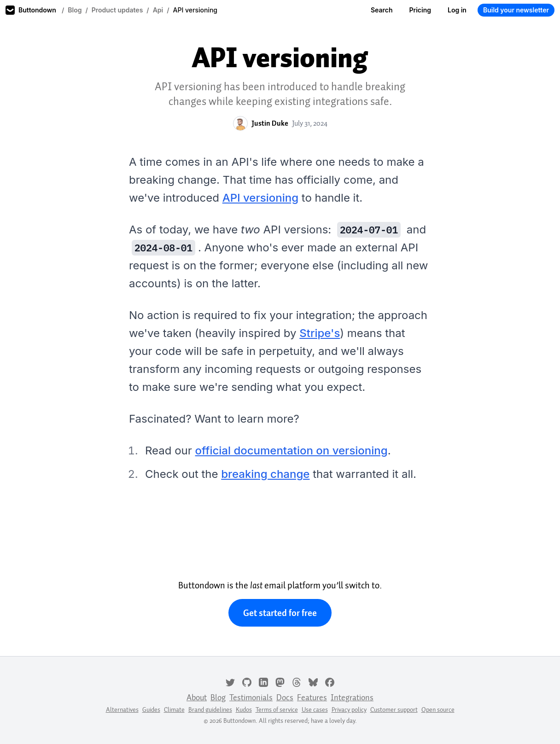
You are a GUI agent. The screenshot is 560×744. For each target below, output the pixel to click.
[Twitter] (230, 681)
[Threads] (297, 681)
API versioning (260, 198)
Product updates (117, 10)
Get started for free (280, 613)
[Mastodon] (280, 681)
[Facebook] (330, 681)
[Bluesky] (313, 681)
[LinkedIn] (263, 681)
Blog (75, 10)
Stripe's (320, 333)
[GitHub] (247, 681)
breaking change (265, 474)
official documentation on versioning (292, 450)
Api (158, 10)
